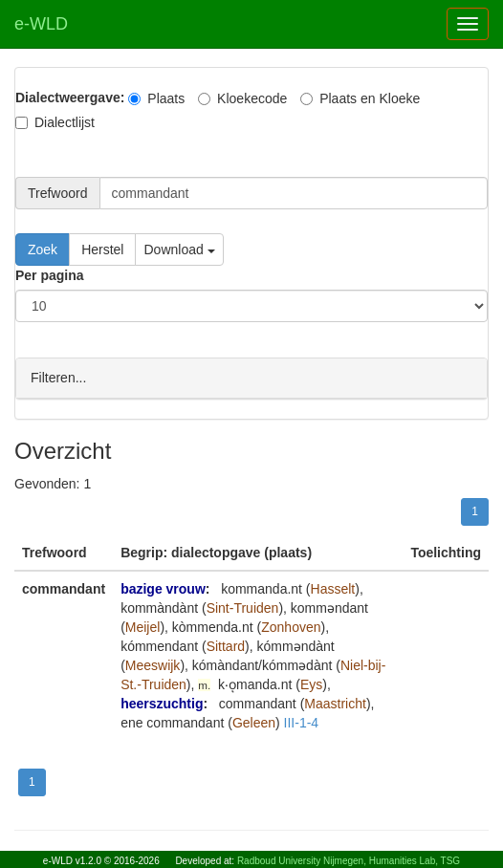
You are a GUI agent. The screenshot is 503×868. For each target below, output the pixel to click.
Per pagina (50, 275)
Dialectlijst (55, 122)
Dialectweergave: (70, 98)
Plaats (156, 98)
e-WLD (41, 24)
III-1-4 (302, 722)
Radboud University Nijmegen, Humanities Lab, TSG (349, 861)
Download (179, 250)
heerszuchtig (162, 703)
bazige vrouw (163, 588)
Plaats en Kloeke (360, 98)
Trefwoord (58, 193)
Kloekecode (242, 98)
